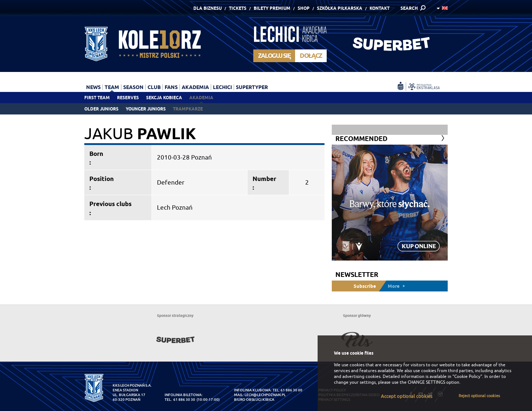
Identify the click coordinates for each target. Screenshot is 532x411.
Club (154, 87)
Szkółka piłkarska (340, 8)
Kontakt (380, 8)
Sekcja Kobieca (164, 98)
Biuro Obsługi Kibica (254, 400)
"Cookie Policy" (467, 376)
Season (133, 87)
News (93, 87)
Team (112, 87)
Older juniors (101, 109)
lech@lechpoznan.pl (265, 395)
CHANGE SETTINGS (426, 382)
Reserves (128, 98)
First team (97, 98)
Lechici (222, 87)
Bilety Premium (272, 8)
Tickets (238, 8)
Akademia (201, 98)
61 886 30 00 (291, 390)
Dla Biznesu (207, 8)
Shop (304, 8)
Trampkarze (188, 109)
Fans (171, 87)
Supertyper (252, 87)
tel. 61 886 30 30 (180, 400)
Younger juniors (146, 109)
